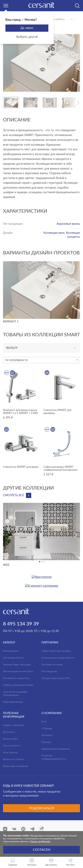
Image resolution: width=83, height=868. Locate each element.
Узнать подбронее (40, 841)
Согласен (42, 850)
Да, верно (27, 28)
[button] (78, 103)
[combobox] (41, 360)
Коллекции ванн (54, 233)
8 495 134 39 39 (21, 624)
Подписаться (41, 808)
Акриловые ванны (68, 224)
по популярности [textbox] (16, 360)
